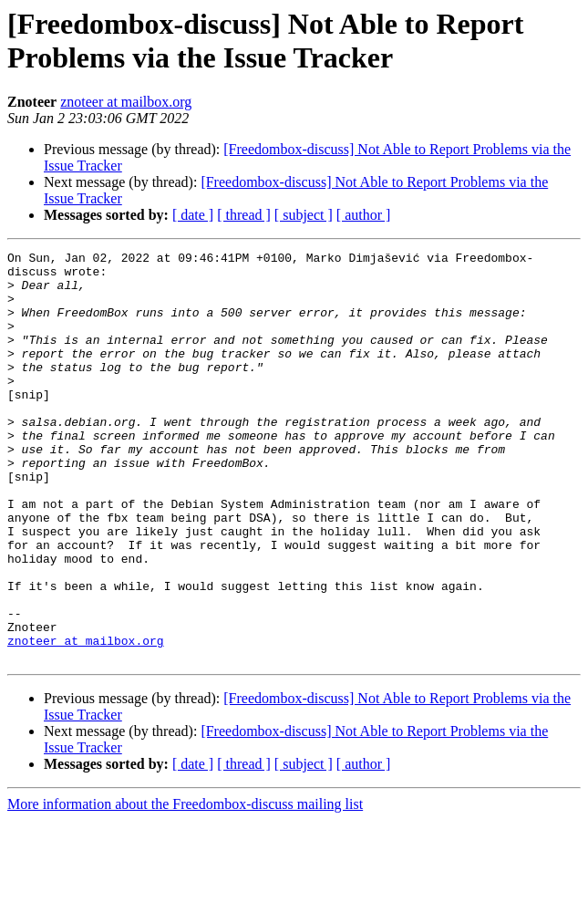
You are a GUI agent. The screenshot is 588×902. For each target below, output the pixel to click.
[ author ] (364, 215)
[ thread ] (244, 215)
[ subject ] (304, 215)
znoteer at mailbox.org (126, 102)
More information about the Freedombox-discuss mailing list (185, 886)
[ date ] (193, 215)
